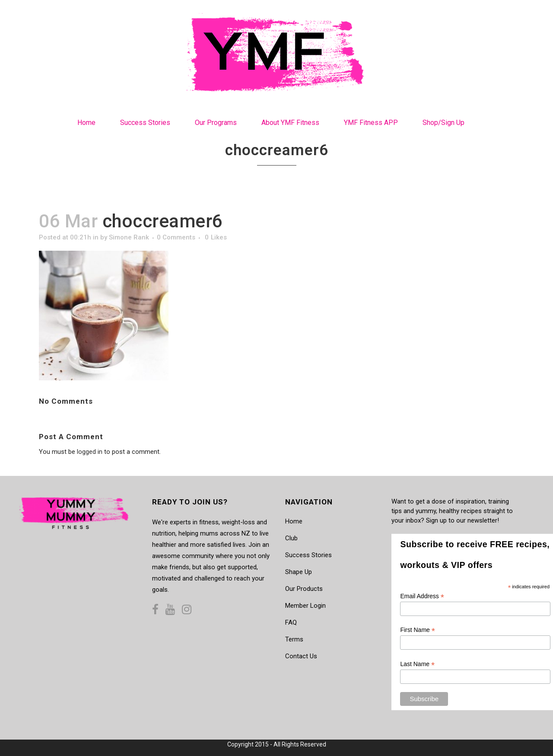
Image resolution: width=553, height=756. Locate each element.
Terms (294, 639)
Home (294, 521)
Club (291, 538)
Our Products (304, 589)
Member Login (305, 606)
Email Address (422, 596)
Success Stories (308, 555)
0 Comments (176, 237)
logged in (90, 452)
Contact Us (301, 656)
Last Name (417, 664)
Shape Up (299, 572)
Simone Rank (129, 237)
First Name (418, 630)
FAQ (291, 622)
